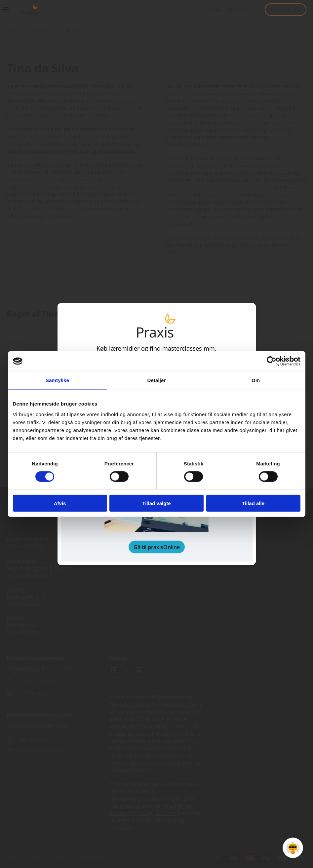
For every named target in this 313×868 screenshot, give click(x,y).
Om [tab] (256, 380)
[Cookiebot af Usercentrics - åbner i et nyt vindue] (272, 361)
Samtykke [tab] (57, 380)
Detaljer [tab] (157, 380)
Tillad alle (253, 503)
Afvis (60, 503)
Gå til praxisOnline (157, 547)
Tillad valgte (156, 503)
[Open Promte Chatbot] (293, 848)
